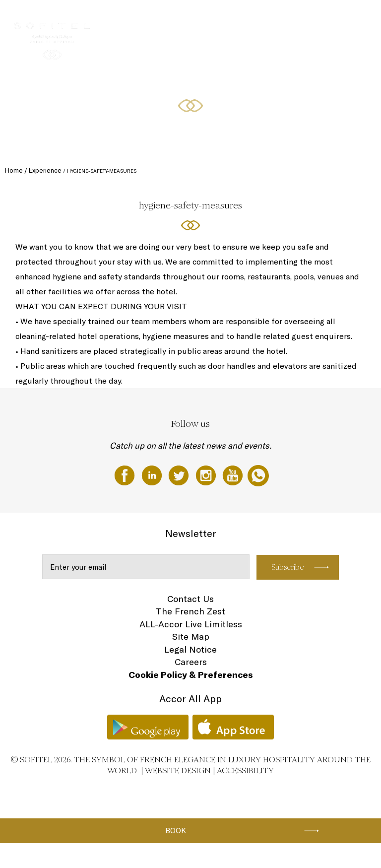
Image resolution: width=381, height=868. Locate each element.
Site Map (191, 636)
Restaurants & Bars (190, 18)
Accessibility (245, 770)
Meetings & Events (248, 18)
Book (176, 831)
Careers (191, 662)
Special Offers (333, 18)
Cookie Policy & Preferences (191, 675)
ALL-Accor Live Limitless (191, 624)
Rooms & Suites (135, 18)
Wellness (293, 18)
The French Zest (190, 611)
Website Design (178, 770)
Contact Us (190, 599)
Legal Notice (190, 649)
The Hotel (94, 18)
